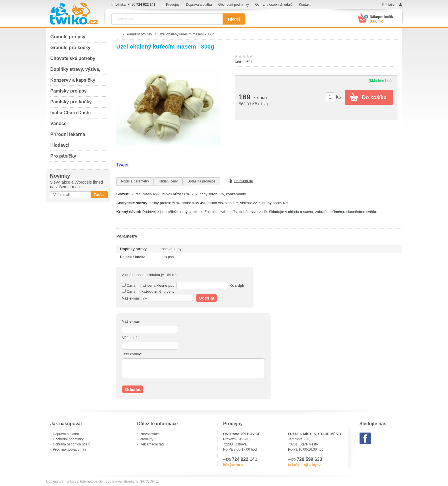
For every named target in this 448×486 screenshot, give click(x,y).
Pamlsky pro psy (68, 91)
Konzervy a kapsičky (73, 80)
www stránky (125, 481)
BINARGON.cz (148, 481)
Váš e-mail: (131, 321)
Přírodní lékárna (68, 134)
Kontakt (305, 5)
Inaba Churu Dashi (70, 113)
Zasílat (99, 195)
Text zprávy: (132, 354)
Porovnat (244, 181)
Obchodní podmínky (234, 5)
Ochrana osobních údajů (274, 5)
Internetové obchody (96, 481)
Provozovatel (150, 434)
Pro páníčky (63, 156)
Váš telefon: (132, 338)
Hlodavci (60, 145)
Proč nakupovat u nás (69, 449)
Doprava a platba (199, 5)
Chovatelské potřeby (73, 58)
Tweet (122, 165)
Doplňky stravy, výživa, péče (75, 71)
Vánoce (58, 123)
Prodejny (173, 5)
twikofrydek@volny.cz (304, 465)
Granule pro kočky (70, 48)
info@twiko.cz (234, 465)
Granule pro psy (68, 37)
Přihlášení (390, 5)
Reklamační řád (152, 444)
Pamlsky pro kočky (71, 102)
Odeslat (206, 298)
